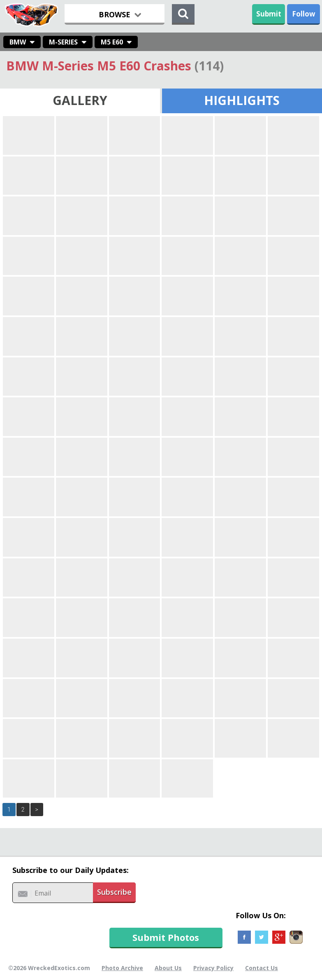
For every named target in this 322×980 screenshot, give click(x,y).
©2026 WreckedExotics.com (49, 968)
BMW (18, 42)
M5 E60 (112, 42)
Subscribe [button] (114, 892)
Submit (269, 14)
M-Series (63, 42)
